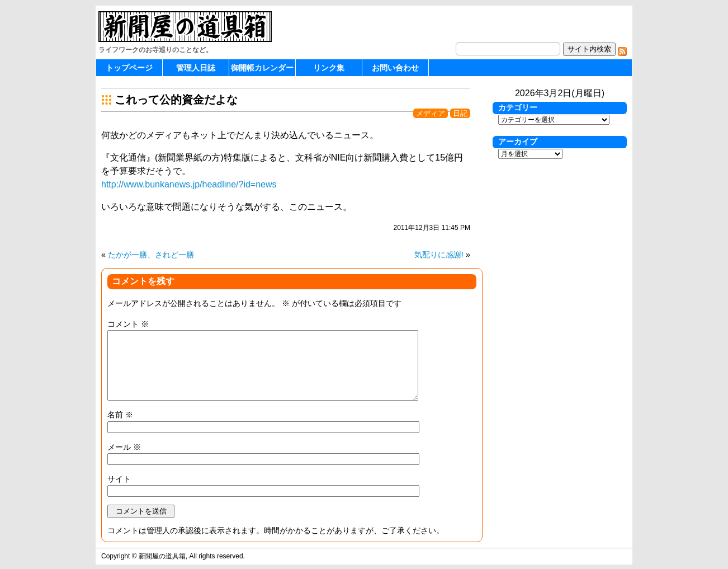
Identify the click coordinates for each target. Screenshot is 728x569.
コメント (128, 324)
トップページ (129, 68)
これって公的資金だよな (176, 100)
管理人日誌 (196, 68)
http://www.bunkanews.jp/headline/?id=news (189, 184)
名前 (120, 415)
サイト (119, 479)
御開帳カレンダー (262, 68)
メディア (431, 113)
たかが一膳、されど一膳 (151, 255)
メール (124, 447)
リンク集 (329, 68)
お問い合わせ (395, 68)
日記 (460, 113)
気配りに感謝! (439, 255)
